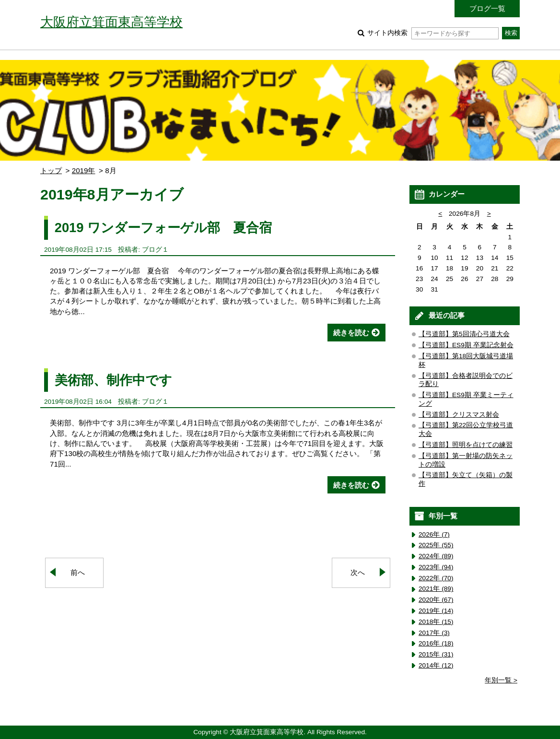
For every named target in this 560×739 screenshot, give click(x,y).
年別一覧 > (501, 680)
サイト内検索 (433, 33)
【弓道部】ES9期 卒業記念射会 (466, 345)
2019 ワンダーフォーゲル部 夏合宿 (163, 228)
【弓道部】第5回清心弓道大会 (464, 334)
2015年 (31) (436, 654)
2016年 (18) (436, 643)
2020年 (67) (436, 600)
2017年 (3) (434, 633)
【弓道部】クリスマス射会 (459, 415)
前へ (78, 572)
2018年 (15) (436, 622)
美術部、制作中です (113, 380)
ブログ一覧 (487, 8)
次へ (358, 572)
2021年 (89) (436, 589)
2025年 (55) (436, 545)
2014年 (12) (436, 665)
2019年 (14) (436, 611)
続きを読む (351, 333)
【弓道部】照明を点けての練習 (466, 445)
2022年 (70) (436, 578)
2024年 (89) (436, 556)
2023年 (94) (436, 567)
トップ (51, 170)
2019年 (84, 170)
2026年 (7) (434, 534)
